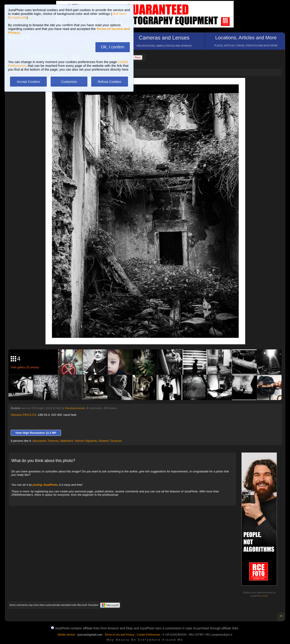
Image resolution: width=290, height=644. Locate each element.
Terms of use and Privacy (119, 635)
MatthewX (67, 441)
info (265, 596)
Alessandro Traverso (45, 441)
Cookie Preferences (149, 635)
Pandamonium (75, 408)
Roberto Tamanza (110, 441)
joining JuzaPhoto (45, 485)
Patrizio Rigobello (86, 441)
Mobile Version (66, 635)
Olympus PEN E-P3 (23, 415)
